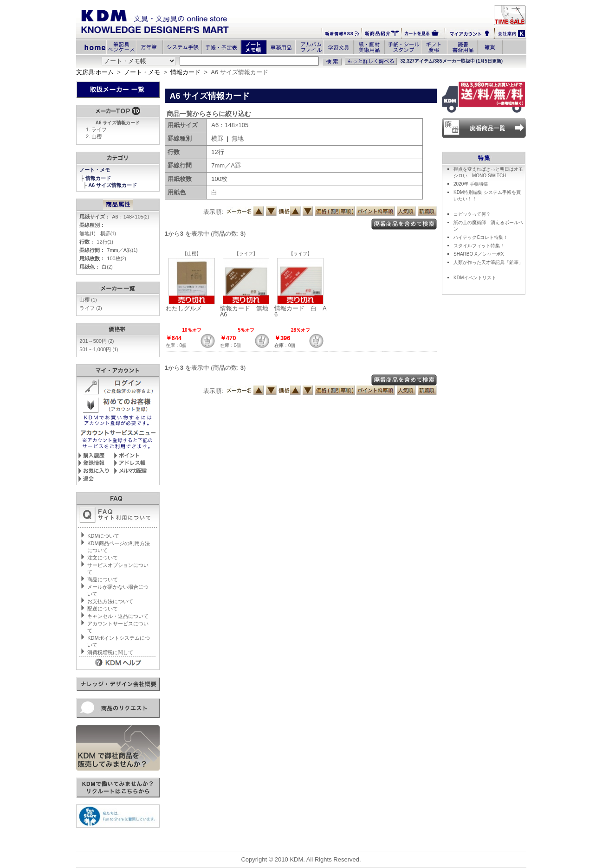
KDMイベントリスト (475, 278)
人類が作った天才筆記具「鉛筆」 (488, 262)
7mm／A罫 (122, 250)
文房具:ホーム (95, 72)
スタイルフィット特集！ (479, 246)
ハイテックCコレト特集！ (481, 237)
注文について (103, 558)
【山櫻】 (192, 254)
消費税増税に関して (110, 652)
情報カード (185, 72)
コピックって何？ (472, 214)
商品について (103, 579)
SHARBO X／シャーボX (479, 254)
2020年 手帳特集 (471, 184)
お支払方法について (110, 601)
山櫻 (97, 136)
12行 (105, 242)
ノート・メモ (142, 72)
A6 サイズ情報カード (113, 185)
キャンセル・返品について (118, 616)
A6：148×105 (130, 217)
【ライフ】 (246, 254)
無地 (87, 233)
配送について (103, 609)
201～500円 (97, 341)
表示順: (213, 212)
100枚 (117, 258)
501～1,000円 (99, 349)
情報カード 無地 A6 (247, 311)
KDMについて (103, 536)
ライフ (99, 129)
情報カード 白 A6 (301, 311)
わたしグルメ (184, 308)
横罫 (108, 233)
